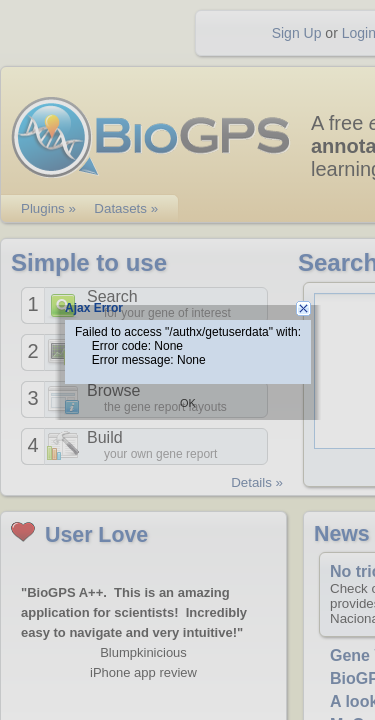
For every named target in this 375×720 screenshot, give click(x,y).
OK (188, 403)
